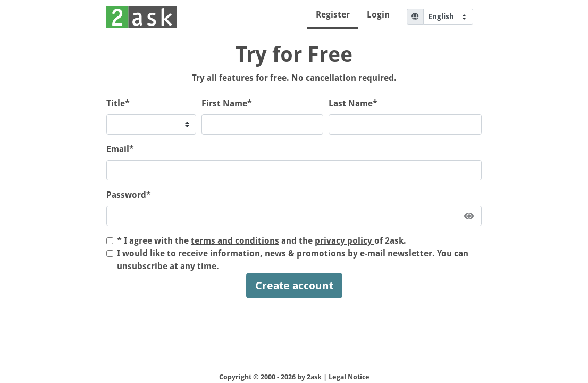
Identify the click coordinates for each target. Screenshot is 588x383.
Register (333, 15)
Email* (120, 149)
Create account (294, 286)
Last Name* (353, 103)
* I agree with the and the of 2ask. (262, 241)
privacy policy (345, 241)
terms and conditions (235, 241)
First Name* (227, 103)
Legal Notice (349, 377)
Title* (118, 103)
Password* (129, 195)
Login (378, 15)
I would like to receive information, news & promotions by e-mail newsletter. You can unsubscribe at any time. (293, 260)
